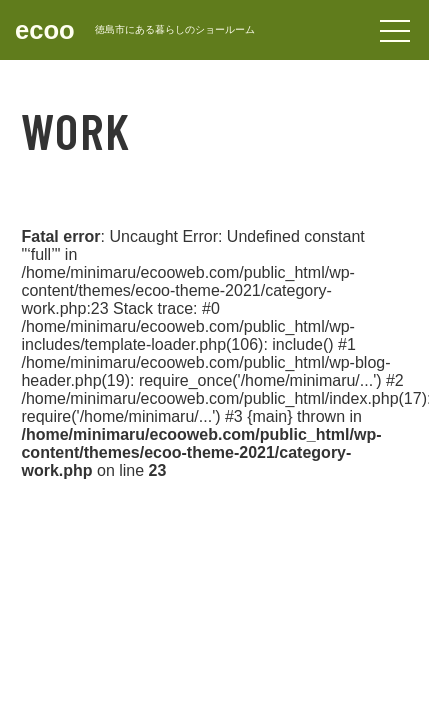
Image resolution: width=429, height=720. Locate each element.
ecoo (45, 30)
